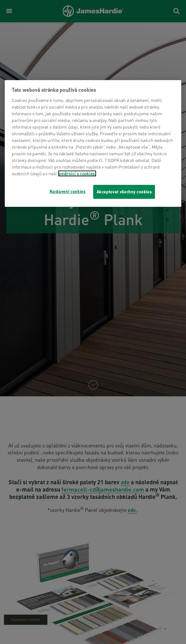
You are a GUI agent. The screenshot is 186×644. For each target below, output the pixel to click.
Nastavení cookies (67, 191)
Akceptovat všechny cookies (124, 192)
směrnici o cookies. (77, 173)
